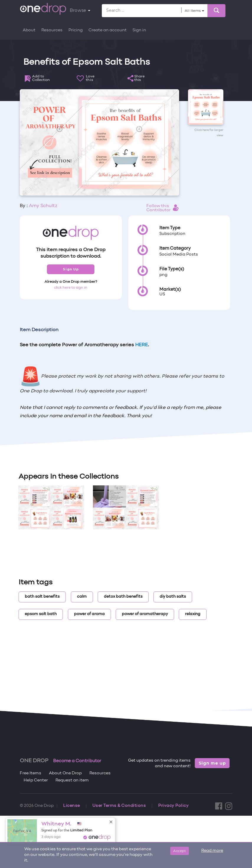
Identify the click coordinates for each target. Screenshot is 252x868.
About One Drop (65, 773)
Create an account (108, 30)
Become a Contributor (77, 761)
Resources (52, 30)
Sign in (139, 30)
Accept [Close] (180, 851)
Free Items (31, 773)
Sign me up (212, 763)
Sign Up (71, 269)
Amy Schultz (43, 206)
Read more (212, 851)
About (29, 30)
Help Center (36, 780)
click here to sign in (71, 288)
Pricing (76, 30)
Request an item (72, 780)
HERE (141, 345)
